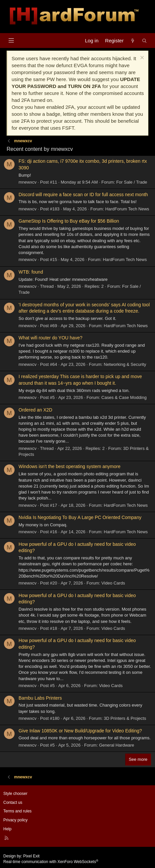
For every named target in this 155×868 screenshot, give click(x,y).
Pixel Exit (31, 856)
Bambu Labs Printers (40, 698)
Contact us (13, 803)
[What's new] (133, 41)
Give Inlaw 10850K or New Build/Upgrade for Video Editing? (80, 731)
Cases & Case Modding (124, 397)
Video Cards (113, 583)
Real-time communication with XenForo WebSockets (51, 862)
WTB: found (31, 272)
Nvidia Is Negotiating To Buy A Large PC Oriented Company (80, 517)
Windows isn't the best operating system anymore (70, 466)
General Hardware (117, 745)
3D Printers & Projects (125, 718)
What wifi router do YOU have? (51, 338)
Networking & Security (125, 364)
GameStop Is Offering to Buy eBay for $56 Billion (69, 221)
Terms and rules (17, 811)
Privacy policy (15, 820)
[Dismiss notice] (141, 58)
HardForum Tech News (127, 209)
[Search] (145, 41)
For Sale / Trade (132, 182)
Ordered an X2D (35, 410)
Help (7, 829)
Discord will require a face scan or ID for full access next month (83, 195)
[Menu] (11, 41)
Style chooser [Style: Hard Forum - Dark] (15, 794)
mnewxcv (27, 182)
